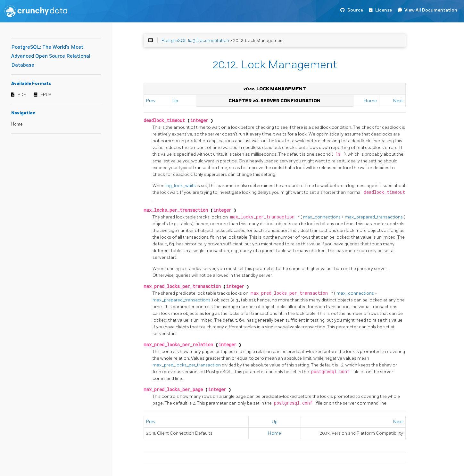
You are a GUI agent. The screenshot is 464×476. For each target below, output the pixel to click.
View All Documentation (431, 10)
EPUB (46, 95)
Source (355, 10)
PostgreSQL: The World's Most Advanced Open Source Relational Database (51, 56)
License (384, 10)
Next (398, 101)
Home (17, 124)
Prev (151, 101)
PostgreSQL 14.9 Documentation (195, 41)
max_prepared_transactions (374, 217)
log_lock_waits (181, 186)
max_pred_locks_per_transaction (187, 365)
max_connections (322, 217)
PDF (22, 95)
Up (175, 101)
